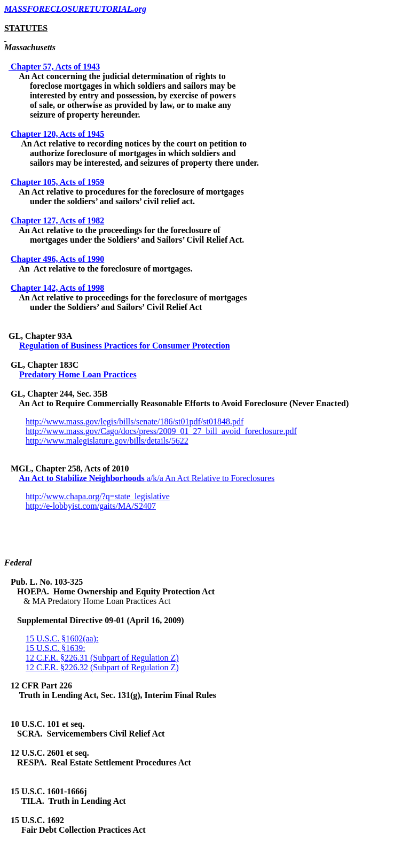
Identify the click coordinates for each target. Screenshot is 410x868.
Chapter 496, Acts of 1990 (57, 259)
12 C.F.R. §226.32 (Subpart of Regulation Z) (102, 667)
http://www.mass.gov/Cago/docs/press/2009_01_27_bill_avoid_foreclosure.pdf (161, 431)
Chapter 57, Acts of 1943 (55, 67)
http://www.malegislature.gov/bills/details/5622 (107, 441)
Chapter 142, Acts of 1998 (57, 288)
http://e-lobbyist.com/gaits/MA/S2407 (91, 506)
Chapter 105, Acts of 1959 (57, 182)
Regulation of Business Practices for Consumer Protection (125, 346)
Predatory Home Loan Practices (78, 374)
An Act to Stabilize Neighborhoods (83, 478)
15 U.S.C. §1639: (56, 648)
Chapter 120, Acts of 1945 (57, 134)
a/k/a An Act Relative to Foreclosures (211, 478)
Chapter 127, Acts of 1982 (57, 220)
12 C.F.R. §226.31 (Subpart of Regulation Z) (102, 658)
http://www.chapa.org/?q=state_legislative (98, 496)
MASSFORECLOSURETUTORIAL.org (75, 9)
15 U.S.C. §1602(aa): (62, 638)
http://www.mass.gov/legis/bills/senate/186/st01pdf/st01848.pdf (135, 421)
